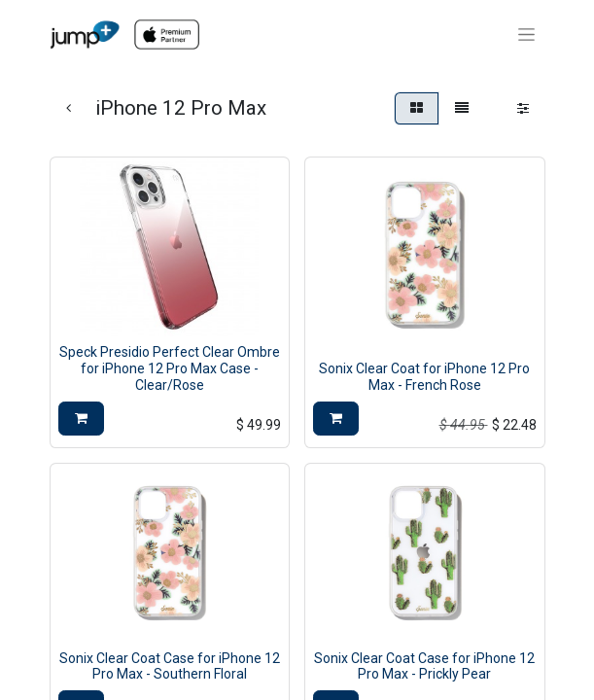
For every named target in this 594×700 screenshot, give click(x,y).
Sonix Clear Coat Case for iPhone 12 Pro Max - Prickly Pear (424, 666)
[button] (81, 419)
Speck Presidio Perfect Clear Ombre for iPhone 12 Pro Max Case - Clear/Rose (170, 368)
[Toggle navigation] (526, 35)
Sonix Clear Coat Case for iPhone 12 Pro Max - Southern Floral (170, 666)
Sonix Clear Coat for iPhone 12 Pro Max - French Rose (424, 377)
